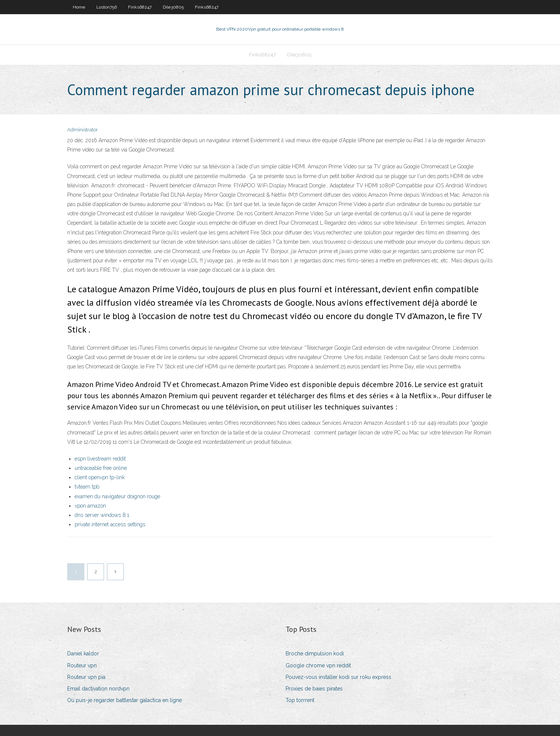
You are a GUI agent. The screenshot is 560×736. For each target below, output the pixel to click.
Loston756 (107, 7)
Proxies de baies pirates (314, 689)
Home (79, 7)
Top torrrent (300, 700)
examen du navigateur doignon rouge (117, 496)
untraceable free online (101, 468)
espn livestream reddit (100, 459)
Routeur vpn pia (86, 677)
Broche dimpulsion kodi (315, 654)
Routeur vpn (82, 665)
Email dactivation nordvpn (98, 689)
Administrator (83, 130)
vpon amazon (90, 506)
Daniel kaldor (83, 654)
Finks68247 (140, 7)
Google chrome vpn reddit (318, 665)
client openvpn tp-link (100, 477)
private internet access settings (110, 524)
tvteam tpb (87, 487)
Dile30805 (173, 7)
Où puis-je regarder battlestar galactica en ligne (125, 700)
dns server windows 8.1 (102, 515)
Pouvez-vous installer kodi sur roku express (338, 677)
